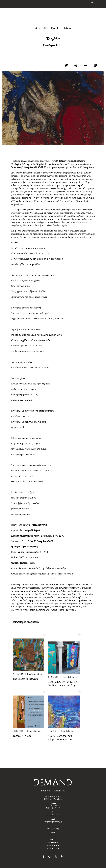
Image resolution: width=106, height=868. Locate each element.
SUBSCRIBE (53, 845)
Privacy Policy (53, 829)
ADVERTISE (53, 848)
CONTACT (53, 842)
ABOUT (53, 839)
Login (53, 832)
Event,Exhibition (34, 674)
